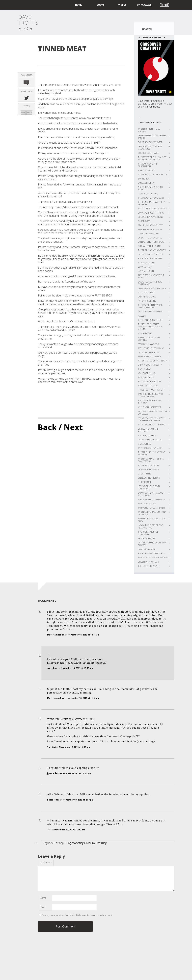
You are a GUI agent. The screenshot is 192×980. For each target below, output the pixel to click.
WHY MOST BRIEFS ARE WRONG (153, 558)
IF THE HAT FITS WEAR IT (149, 566)
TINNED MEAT (144, 369)
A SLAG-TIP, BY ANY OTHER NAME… (150, 188)
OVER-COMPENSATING (149, 234)
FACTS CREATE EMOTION (150, 381)
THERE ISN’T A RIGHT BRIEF (150, 320)
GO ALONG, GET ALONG (149, 352)
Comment (46, 863)
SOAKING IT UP (145, 267)
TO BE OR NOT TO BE (148, 386)
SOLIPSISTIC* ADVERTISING (151, 217)
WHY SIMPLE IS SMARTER (149, 407)
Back (47, 427)
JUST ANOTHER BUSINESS (150, 229)
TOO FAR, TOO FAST (147, 435)
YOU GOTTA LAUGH (147, 373)
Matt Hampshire (56, 635)
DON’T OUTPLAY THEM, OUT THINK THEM (151, 494)
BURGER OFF (144, 221)
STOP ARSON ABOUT (148, 549)
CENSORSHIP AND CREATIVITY (152, 288)
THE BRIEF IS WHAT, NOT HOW (152, 250)
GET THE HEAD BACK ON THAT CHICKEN (152, 544)
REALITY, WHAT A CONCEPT (151, 225)
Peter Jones (53, 800)
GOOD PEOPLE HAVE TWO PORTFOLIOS (150, 283)
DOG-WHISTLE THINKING (150, 246)
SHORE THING (145, 474)
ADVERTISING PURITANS (149, 465)
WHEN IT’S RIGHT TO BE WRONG (149, 130)
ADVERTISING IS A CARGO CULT (152, 175)
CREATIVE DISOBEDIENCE (150, 440)
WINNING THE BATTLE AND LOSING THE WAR (150, 395)
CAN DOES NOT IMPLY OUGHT (152, 242)
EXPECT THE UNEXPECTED (150, 238)
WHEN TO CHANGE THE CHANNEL (149, 339)
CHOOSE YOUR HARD (148, 153)
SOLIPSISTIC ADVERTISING (150, 259)
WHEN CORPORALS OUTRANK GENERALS (152, 513)
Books (101, 5)
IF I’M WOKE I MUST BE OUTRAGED (148, 533)
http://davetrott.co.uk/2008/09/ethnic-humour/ (77, 663)
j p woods (52, 773)
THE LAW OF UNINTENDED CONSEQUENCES (150, 306)
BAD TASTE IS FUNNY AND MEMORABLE (150, 148)
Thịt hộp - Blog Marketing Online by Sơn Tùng (80, 843)
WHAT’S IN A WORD (147, 504)
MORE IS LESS (144, 444)
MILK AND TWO (145, 333)
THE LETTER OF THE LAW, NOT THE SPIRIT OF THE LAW (152, 158)
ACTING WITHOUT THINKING (151, 348)
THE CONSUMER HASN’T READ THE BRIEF (152, 203)
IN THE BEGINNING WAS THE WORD (151, 276)
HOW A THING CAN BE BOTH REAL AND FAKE (151, 526)
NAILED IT (142, 316)
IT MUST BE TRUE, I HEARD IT (151, 390)
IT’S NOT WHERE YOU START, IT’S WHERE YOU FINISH (151, 419)
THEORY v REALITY (147, 539)
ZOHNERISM (144, 179)
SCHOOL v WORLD (147, 170)
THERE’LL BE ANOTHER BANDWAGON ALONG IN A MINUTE (150, 327)
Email (43, 907)
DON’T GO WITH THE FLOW (151, 254)
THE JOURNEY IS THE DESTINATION (148, 165)
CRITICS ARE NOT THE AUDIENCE (148, 430)
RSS (23, 113)
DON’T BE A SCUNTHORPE (150, 142)
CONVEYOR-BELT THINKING (151, 213)
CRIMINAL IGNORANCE (148, 470)
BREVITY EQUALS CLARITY (150, 365)
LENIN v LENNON (146, 271)
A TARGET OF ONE (146, 263)
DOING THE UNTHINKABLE (150, 312)
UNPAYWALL (144, 5)
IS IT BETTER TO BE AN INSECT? (152, 361)
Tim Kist (52, 747)
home (79, 5)
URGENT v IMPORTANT (149, 562)
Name (43, 898)
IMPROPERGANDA (146, 377)
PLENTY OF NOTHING (148, 194)
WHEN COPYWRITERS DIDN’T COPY (151, 520)
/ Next (71, 427)
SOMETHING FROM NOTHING (152, 553)
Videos (122, 5)
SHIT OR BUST (144, 482)
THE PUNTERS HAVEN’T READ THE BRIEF (151, 453)
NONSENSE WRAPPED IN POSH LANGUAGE (152, 413)
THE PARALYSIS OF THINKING (151, 425)
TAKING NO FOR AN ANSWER (151, 508)
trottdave (52, 668)
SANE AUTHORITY (146, 183)
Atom (29, 113)
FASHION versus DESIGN (149, 344)
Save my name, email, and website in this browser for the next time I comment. (77, 915)
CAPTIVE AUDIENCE (147, 297)
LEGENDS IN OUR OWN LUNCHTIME (149, 487)
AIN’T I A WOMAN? (146, 293)
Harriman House (151, 107)
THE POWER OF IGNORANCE (151, 198)
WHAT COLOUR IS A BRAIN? (150, 448)
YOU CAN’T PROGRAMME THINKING (150, 402)
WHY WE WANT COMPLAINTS (151, 499)
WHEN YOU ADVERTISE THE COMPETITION (151, 460)
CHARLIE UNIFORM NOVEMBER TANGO (152, 137)
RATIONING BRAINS (147, 301)
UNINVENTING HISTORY (149, 478)
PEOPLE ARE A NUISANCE (150, 357)
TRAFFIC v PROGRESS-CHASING (152, 209)
